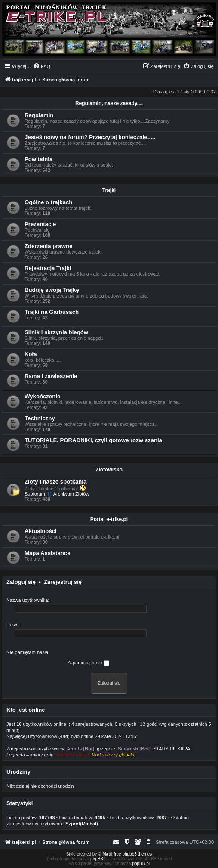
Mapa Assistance (48, 553)
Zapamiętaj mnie (88, 663)
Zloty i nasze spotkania (55, 482)
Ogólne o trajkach (48, 202)
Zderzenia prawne (48, 246)
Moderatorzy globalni (114, 755)
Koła (31, 354)
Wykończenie (42, 396)
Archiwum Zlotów (69, 494)
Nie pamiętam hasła (27, 652)
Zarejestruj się (63, 582)
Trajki (109, 190)
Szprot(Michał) (82, 824)
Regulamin (39, 115)
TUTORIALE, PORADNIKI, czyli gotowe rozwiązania (93, 440)
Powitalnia (38, 159)
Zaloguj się (21, 582)
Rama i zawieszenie (51, 376)
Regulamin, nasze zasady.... (109, 103)
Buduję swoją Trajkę (52, 290)
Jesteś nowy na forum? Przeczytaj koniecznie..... (90, 137)
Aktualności (41, 531)
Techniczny (40, 418)
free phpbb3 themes (133, 854)
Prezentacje (40, 224)
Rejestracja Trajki (48, 268)
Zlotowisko (109, 470)
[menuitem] (42, 66)
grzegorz (106, 749)
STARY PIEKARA (172, 749)
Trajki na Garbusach (52, 312)
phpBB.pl (141, 863)
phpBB (97, 859)
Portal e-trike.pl (109, 519)
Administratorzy (73, 755)
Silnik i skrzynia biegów (56, 332)
